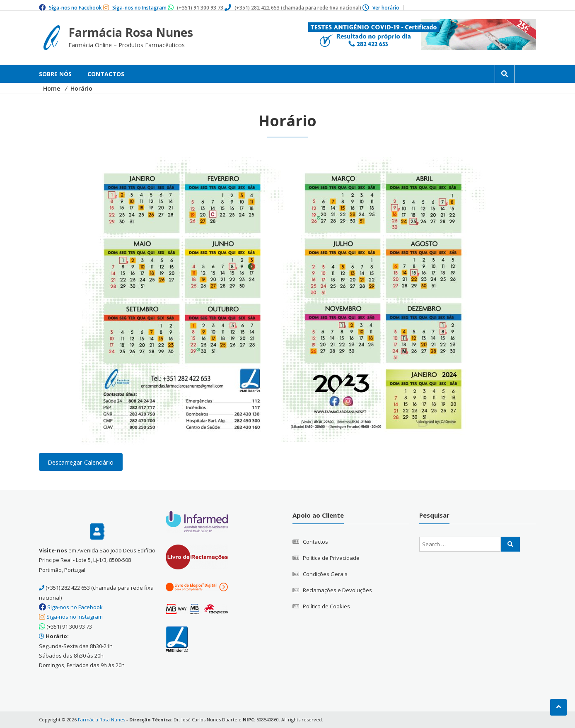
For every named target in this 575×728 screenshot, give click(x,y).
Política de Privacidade (331, 558)
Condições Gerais (325, 574)
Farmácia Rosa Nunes (131, 32)
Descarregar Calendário (81, 462)
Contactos (106, 74)
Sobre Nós (55, 74)
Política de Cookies (326, 606)
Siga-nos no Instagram (139, 8)
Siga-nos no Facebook (75, 8)
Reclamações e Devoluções (337, 590)
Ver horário (386, 8)
